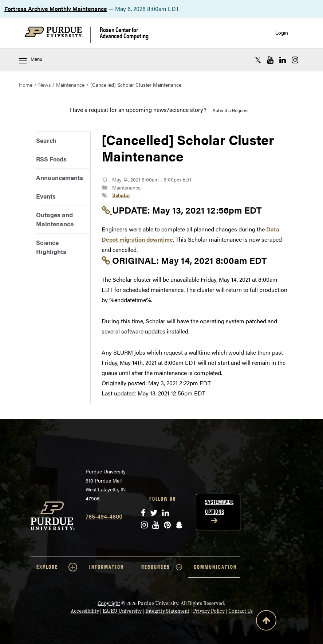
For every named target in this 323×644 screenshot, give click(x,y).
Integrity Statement (167, 611)
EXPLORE (57, 567)
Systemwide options (219, 507)
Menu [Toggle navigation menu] (31, 60)
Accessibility (85, 611)
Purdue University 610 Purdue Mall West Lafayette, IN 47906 (106, 485)
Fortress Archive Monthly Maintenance (56, 9)
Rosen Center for (124, 33)
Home (26, 85)
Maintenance (70, 85)
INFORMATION (106, 567)
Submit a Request (231, 110)
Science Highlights (51, 247)
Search (46, 140)
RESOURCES (162, 567)
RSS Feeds (51, 159)
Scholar (121, 195)
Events (46, 196)
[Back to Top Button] (266, 622)
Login (282, 33)
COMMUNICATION (215, 567)
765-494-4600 (104, 516)
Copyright (109, 603)
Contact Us (241, 611)
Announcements (60, 177)
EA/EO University (122, 611)
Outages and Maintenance (55, 219)
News (44, 85)
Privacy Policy (209, 611)
